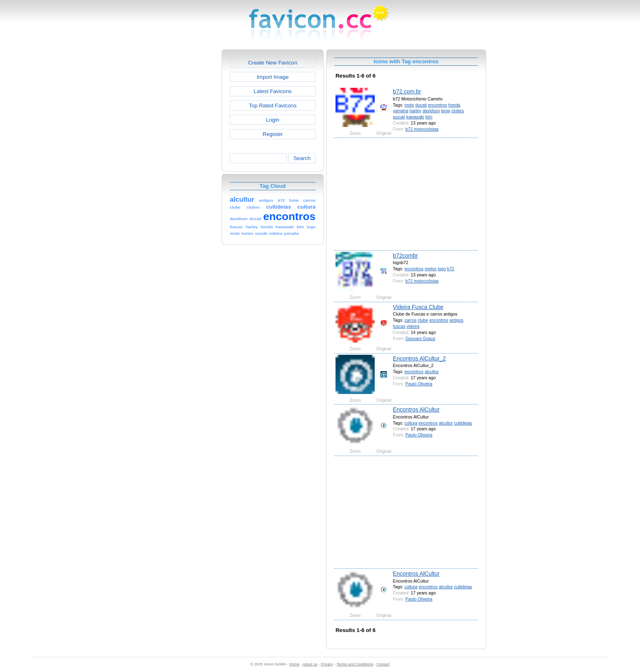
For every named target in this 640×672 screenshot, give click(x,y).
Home (294, 664)
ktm (429, 117)
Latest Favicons (273, 91)
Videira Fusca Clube (418, 307)
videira (413, 326)
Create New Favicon (273, 63)
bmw (446, 111)
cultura (411, 423)
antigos (456, 320)
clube (423, 320)
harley (415, 111)
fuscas (399, 326)
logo (442, 269)
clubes (458, 111)
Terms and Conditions (355, 664)
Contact (383, 664)
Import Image (273, 77)
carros (410, 320)
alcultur (431, 372)
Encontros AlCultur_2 (420, 358)
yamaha (401, 111)
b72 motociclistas (422, 129)
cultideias (463, 423)
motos (430, 269)
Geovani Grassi (420, 338)
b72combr (406, 256)
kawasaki (416, 117)
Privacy (327, 664)
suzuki (399, 117)
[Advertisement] (187, 172)
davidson (431, 111)
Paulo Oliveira (419, 384)
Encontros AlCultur (416, 409)
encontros (438, 105)
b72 (451, 269)
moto (409, 105)
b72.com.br (407, 91)
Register (272, 134)
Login (273, 120)
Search (302, 158)
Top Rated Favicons (272, 106)
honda (454, 105)
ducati (421, 105)
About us (310, 664)
